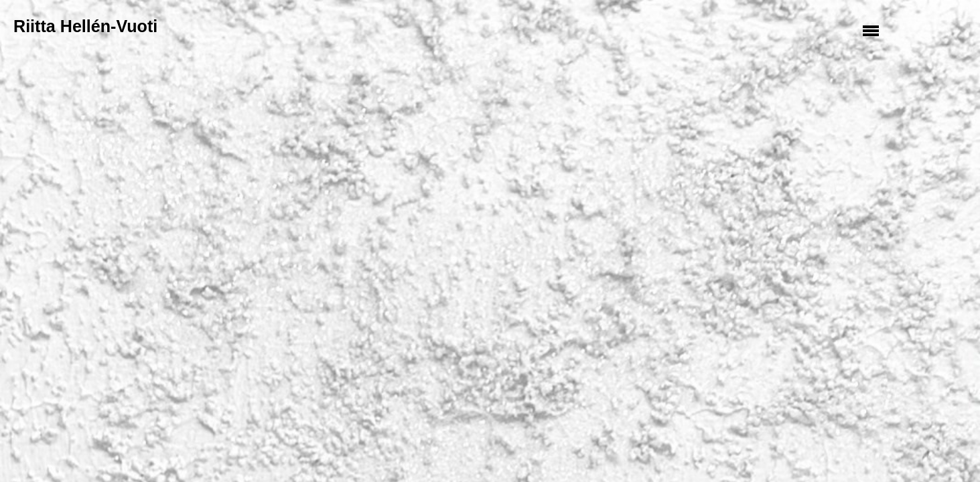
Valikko (873, 30)
